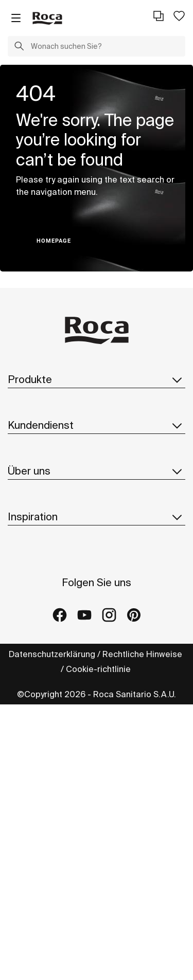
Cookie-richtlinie (99, 669)
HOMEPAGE (54, 241)
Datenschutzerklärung (52, 654)
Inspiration (97, 517)
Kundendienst (97, 425)
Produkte (97, 379)
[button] (19, 47)
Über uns (97, 471)
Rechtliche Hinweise (143, 654)
